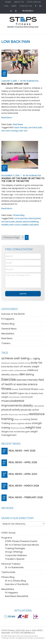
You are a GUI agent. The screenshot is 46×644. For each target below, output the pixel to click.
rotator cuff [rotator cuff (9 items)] (18, 420)
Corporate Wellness (16, 555)
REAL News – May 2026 (22, 451)
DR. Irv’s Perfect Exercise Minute (22, 545)
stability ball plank (30, 225)
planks (19, 222)
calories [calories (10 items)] (4, 370)
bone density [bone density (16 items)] (7, 367)
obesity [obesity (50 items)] (28, 405)
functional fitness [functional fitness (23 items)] (29, 389)
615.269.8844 (28, 11)
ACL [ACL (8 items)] (31, 359)
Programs (7, 538)
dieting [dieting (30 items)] (30, 374)
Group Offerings (14, 552)
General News (9, 329)
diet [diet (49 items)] (22, 374)
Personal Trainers (11, 564)
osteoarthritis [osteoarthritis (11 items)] (39, 406)
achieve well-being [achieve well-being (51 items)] (15, 358)
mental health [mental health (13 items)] (27, 397)
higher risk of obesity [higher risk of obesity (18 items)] (28, 393)
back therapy (21, 127)
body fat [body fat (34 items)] (36, 363)
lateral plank (35, 218)
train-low (23, 131)
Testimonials (8, 572)
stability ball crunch (11, 225)
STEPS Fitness (23, 23)
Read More (7, 118)
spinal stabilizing (31, 222)
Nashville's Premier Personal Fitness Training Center (20, 637)
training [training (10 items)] (22, 428)
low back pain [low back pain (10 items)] (14, 397)
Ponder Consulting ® (36, 638)
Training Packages (15, 548)
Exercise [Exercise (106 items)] (9, 379)
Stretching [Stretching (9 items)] (14, 428)
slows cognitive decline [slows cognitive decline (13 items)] (21, 423)
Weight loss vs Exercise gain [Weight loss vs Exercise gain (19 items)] (16, 432)
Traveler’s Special (15, 559)
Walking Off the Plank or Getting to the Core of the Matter (23, 180)
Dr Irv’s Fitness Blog (15, 581)
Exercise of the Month (13, 314)
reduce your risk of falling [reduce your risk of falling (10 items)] (18, 415)
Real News (18, 124)
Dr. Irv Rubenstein (14, 567)
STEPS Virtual (8, 533)
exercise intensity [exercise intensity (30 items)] (27, 380)
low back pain (35, 127)
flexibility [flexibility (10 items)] (15, 389)
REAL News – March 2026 (24, 486)
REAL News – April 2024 (23, 474)
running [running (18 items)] (26, 419)
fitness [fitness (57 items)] (6, 389)
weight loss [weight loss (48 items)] (33, 427)
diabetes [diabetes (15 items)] (14, 375)
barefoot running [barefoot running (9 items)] (24, 363)
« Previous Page (11, 238)
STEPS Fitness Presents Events (21, 541)
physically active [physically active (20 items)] (30, 410)
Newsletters (8, 334)
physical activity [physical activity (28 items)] (11, 410)
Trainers (6, 343)
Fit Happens (8, 319)
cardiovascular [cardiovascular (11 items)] (20, 370)
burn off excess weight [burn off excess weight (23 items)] (27, 366)
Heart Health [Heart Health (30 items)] (9, 393)
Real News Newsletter (17, 596)
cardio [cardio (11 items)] (11, 370)
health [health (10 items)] (41, 389)
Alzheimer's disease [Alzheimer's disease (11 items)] (9, 363)
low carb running (9, 131)
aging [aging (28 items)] (36, 358)
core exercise (21, 218)
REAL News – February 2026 (26, 497)
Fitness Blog (19, 215)
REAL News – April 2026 (23, 462)
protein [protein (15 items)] (5, 414)
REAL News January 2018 (15, 84)
